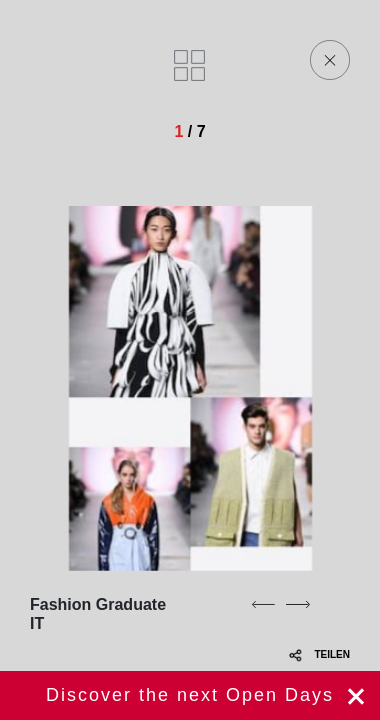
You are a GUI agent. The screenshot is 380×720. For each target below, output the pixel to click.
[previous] (263, 604)
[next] (298, 604)
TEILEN (319, 654)
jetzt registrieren (190, 695)
